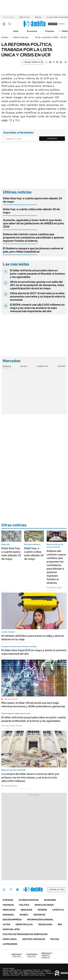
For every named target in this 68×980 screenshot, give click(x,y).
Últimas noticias (29, 900)
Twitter (4, 890)
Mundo (24, 915)
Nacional (8, 915)
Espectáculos (24, 924)
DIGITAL (17, 955)
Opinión (42, 910)
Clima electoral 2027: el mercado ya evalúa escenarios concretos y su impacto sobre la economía (37, 296)
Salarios (38, 17)
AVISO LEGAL (10, 939)
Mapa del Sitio (11, 929)
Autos (6, 924)
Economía (32, 31)
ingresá (62, 24)
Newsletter (62, 31)
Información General (40, 920)
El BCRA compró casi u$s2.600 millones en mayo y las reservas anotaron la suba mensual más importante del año (37, 308)
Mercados (9, 910)
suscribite (53, 24)
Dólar (16, 31)
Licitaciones (10, 944)
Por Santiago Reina (9, 786)
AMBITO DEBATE (47, 955)
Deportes (39, 915)
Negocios (26, 910)
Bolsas (24, 366)
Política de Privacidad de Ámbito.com (25, 934)
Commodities (42, 366)
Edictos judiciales (34, 939)
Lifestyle (58, 910)
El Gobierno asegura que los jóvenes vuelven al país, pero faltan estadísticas (33, 250)
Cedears (61, 366)
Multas (55, 939)
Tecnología (45, 924)
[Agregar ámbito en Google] (33, 62)
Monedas (7, 366)
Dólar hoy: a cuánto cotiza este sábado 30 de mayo (31, 211)
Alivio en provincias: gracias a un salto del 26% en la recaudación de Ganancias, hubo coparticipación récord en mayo (37, 285)
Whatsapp (39, 890)
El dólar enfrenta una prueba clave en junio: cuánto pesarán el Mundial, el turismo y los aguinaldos (37, 274)
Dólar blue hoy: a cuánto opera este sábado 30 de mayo (33, 200)
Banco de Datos (44, 905)
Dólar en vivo (24, 17)
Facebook (11, 890)
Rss (60, 924)
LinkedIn (25, 890)
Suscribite (52, 139)
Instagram (17, 890)
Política (24, 905)
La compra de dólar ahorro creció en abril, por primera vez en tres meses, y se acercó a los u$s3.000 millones (30, 777)
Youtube (32, 890)
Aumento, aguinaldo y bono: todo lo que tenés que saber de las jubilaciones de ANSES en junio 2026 (33, 223)
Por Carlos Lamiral (54, 588)
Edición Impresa (12, 920)
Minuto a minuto (11, 699)
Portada (8, 900)
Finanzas (50, 31)
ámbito (5, 37)
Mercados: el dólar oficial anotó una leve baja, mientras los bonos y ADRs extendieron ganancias (33, 705)
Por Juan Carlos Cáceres (12, 726)
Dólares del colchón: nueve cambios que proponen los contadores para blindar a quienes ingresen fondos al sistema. (33, 237)
